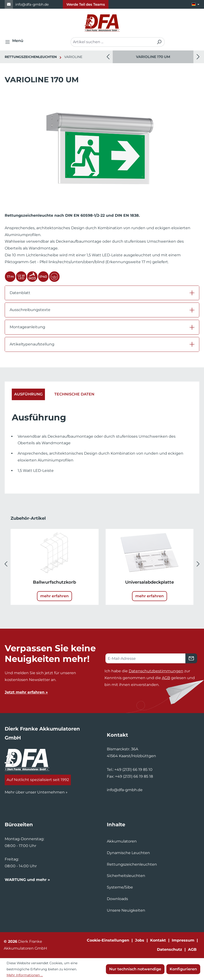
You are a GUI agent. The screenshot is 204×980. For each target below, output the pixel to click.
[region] (153, 57)
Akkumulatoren (122, 841)
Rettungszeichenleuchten (132, 864)
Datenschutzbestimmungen (156, 671)
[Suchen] (159, 42)
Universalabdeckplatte (150, 582)
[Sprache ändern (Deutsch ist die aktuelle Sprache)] (196, 4)
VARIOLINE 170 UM (153, 57)
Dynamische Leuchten (128, 853)
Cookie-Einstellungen (108, 940)
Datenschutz (170, 949)
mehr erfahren (54, 596)
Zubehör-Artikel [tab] (28, 518)
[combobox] (112, 42)
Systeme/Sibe (120, 887)
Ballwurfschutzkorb (54, 582)
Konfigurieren (183, 969)
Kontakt (158, 940)
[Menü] (16, 42)
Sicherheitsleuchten (126, 876)
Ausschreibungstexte (30, 310)
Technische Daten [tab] (74, 394)
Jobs (140, 940)
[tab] (28, 394)
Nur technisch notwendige (135, 969)
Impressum (183, 940)
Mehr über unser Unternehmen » (36, 792)
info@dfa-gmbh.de (32, 4)
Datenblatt (20, 293)
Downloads (117, 899)
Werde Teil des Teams (86, 4)
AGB (166, 678)
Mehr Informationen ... (25, 975)
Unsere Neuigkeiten (126, 910)
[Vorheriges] (108, 57)
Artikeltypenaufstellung (32, 344)
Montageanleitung (27, 327)
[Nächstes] (198, 57)
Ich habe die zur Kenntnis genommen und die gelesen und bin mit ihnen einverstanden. (150, 678)
